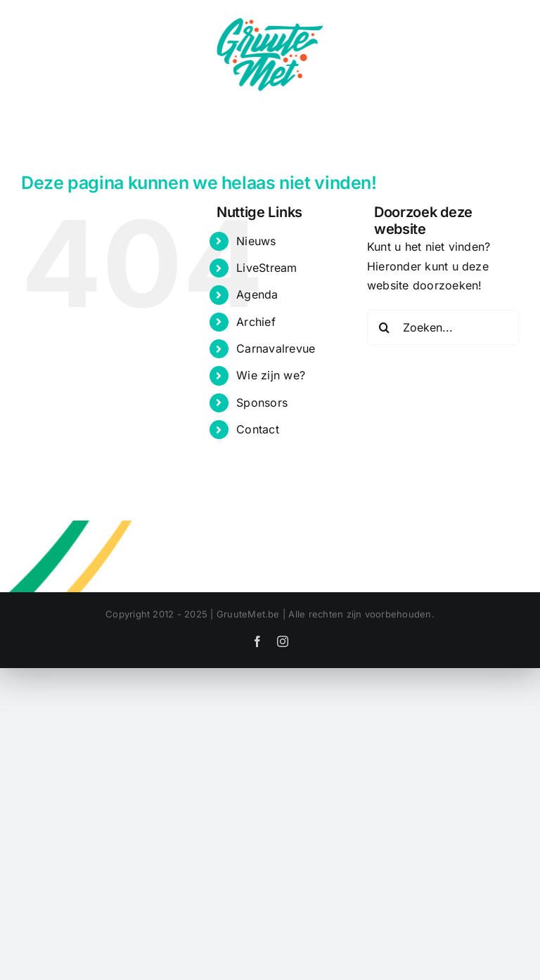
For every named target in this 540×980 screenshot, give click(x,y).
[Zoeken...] (443, 327)
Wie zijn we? (271, 375)
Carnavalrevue (276, 348)
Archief (256, 322)
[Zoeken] (385, 327)
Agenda (257, 294)
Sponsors (262, 403)
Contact (258, 429)
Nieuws (256, 241)
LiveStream (266, 268)
